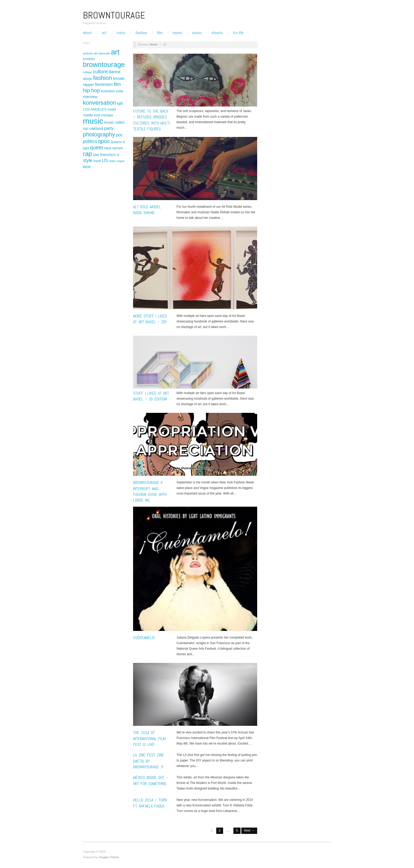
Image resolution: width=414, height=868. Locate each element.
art (115, 52)
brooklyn (89, 59)
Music (197, 33)
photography (99, 134)
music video (114, 122)
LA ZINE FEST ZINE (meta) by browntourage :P (149, 761)
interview (90, 97)
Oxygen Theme (109, 857)
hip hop (91, 90)
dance (115, 72)
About (87, 33)
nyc (86, 128)
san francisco (104, 155)
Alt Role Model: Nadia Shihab (147, 210)
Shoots (217, 33)
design (88, 79)
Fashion (141, 33)
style (88, 160)
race (108, 148)
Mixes (177, 33)
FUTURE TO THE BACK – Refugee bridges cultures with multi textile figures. (151, 120)
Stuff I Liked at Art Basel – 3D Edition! (151, 396)
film (117, 84)
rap (87, 154)
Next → (249, 830)
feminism (104, 84)
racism (118, 148)
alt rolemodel (102, 53)
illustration (108, 91)
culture (100, 71)
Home (154, 44)
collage (87, 72)
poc (119, 135)
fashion (103, 78)
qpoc (104, 141)
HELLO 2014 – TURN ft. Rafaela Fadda (150, 803)
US (105, 160)
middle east (92, 115)
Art (104, 33)
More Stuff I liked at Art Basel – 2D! (150, 319)
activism (88, 53)
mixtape (107, 115)
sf (118, 155)
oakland (96, 128)
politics (90, 141)
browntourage (104, 64)
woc (87, 167)
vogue (121, 161)
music (93, 121)
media (112, 109)
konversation (100, 103)
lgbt (120, 103)
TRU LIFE (238, 33)
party (109, 128)
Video (112, 161)
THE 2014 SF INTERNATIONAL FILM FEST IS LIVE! (149, 738)
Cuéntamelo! (144, 638)
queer (97, 147)
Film (160, 33)
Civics (121, 33)
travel (97, 161)
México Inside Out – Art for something (151, 780)
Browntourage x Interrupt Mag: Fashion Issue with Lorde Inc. (150, 491)
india (119, 91)
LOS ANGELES (95, 109)
